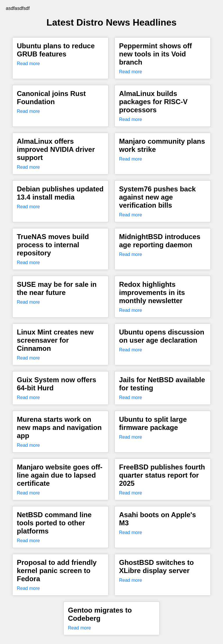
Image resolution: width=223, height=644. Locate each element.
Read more (28, 64)
